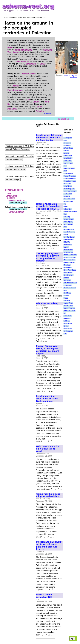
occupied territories (17, 200)
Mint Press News (69, 260)
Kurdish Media (68, 240)
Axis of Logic (68, 163)
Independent (68, 209)
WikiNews (67, 321)
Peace (43, 64)
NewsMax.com (68, 275)
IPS (65, 204)
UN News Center (69, 311)
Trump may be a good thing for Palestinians (48, 495)
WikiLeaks (67, 318)
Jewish (15, 85)
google (67, 75)
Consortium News (70, 181)
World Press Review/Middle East (68, 331)
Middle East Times (70, 257)
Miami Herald (68, 252)
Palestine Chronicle (70, 283)
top (72, 639)
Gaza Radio (68, 194)
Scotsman (67, 301)
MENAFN (67, 242)
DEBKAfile (67, 184)
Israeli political (22, 61)
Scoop (66, 298)
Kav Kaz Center (69, 237)
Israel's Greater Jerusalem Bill (44, 596)
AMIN (65, 140)
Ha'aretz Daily (68, 201)
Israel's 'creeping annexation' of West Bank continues (47, 399)
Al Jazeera (67, 143)
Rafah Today (68, 285)
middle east (12, 196)
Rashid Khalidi (29, 74)
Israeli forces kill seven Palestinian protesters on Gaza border (49, 138)
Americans (31, 64)
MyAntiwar (67, 265)
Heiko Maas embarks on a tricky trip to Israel (48, 449)
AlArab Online (68, 148)
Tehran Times (68, 306)
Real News (67, 293)
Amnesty (66, 153)
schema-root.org (14, 190)
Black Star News (69, 168)
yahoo (75, 75)
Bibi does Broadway (47, 303)
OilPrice (66, 278)
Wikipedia (48, 114)
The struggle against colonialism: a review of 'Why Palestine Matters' (48, 257)
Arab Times (67, 161)
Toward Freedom (69, 308)
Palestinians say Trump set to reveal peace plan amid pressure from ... (49, 546)
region (9, 193)
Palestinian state (15, 90)
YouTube (73, 77)
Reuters (66, 296)
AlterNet (66, 151)
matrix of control (17, 212)
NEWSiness (67, 268)
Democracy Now (69, 189)
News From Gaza (70, 270)
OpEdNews (67, 280)
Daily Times (67, 186)
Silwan (36, 102)
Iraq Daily (67, 217)
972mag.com (68, 138)
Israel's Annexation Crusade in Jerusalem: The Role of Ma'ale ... (48, 206)
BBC (65, 166)
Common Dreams (69, 179)
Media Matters (68, 250)
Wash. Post (67, 316)
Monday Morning (69, 262)
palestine (11, 198)
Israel (10, 47)
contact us (64, 119)
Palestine (40, 111)
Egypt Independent (70, 191)
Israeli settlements (23, 50)
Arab (28, 99)
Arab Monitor (68, 158)
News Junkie (68, 273)
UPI (65, 313)
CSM (65, 171)
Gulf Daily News (69, 199)
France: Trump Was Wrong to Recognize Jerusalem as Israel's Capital (48, 350)
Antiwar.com (68, 156)
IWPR (65, 207)
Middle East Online (70, 255)
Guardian (67, 196)
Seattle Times (68, 303)
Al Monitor (67, 145)
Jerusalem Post (69, 229)
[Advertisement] (49, 189)
